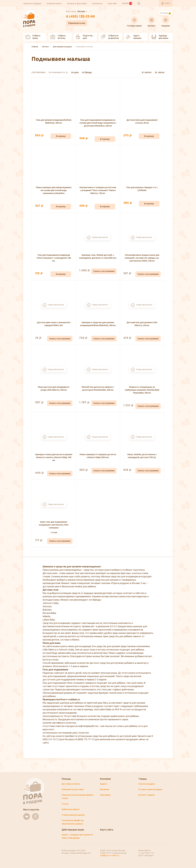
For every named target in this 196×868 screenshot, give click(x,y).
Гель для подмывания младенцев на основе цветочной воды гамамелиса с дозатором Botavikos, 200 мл (98, 123)
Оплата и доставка (77, 4)
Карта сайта (107, 830)
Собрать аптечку (58, 37)
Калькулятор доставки (73, 789)
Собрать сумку (33, 37)
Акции (127, 3)
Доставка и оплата (71, 784)
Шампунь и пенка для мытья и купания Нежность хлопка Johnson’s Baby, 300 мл (54, 457)
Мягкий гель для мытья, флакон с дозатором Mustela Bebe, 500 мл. (98, 389)
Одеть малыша (134, 37)
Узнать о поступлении (104, 271)
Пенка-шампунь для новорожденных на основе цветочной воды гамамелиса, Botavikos (54, 191)
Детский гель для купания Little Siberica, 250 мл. (142, 324)
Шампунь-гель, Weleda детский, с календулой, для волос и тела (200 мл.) (98, 257)
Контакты (97, 4)
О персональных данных (73, 815)
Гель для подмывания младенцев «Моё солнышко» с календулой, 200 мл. (54, 258)
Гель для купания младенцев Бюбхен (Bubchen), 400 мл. (54, 122)
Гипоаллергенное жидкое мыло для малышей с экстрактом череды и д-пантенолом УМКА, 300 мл (142, 258)
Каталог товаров (147, 795)
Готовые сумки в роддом (151, 789)
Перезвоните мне (76, 23)
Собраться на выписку (110, 37)
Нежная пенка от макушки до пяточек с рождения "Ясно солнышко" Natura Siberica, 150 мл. (98, 191)
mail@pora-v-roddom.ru (110, 855)
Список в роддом (32, 4)
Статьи (65, 804)
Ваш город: (75, 12)
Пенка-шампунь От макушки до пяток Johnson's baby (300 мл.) (98, 456)
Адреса (104, 784)
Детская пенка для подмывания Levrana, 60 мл (142, 122)
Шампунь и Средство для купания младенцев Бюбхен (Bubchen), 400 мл (98, 324)
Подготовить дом (86, 37)
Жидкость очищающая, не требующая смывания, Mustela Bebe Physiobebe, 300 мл (142, 390)
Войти (165, 3)
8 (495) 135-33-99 (80, 17)
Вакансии (105, 789)
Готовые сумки (134, 22)
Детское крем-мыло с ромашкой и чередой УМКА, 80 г (54, 324)
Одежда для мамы (160, 37)
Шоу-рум (112, 4)
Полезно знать (54, 4)
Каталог (152, 22)
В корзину (61, 136)
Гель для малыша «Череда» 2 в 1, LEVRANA (142, 189)
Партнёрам (105, 795)
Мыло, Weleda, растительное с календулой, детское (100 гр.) (142, 456)
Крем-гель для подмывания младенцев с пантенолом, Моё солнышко (54, 525)
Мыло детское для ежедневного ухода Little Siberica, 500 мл (54, 389)
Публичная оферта (71, 809)
